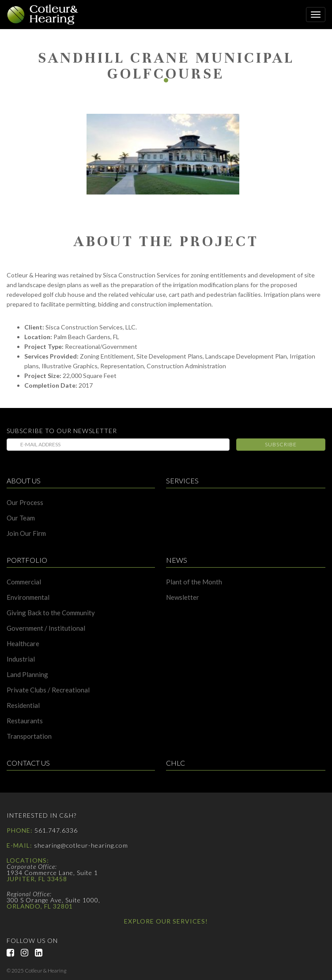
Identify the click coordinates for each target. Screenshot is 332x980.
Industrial (21, 659)
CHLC (175, 763)
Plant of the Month (194, 582)
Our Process (25, 503)
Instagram (28, 953)
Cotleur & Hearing (46, 15)
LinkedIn (42, 953)
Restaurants (25, 721)
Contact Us (28, 763)
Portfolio (27, 560)
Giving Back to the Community (51, 613)
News (177, 560)
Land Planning (27, 675)
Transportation (29, 736)
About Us (24, 481)
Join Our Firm (26, 533)
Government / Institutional (46, 628)
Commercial (24, 582)
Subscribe (281, 444)
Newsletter (183, 597)
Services (182, 481)
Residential (23, 705)
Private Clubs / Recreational (48, 690)
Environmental (28, 597)
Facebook (14, 953)
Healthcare (23, 644)
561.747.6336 (56, 830)
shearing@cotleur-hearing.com (81, 845)
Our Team (21, 518)
